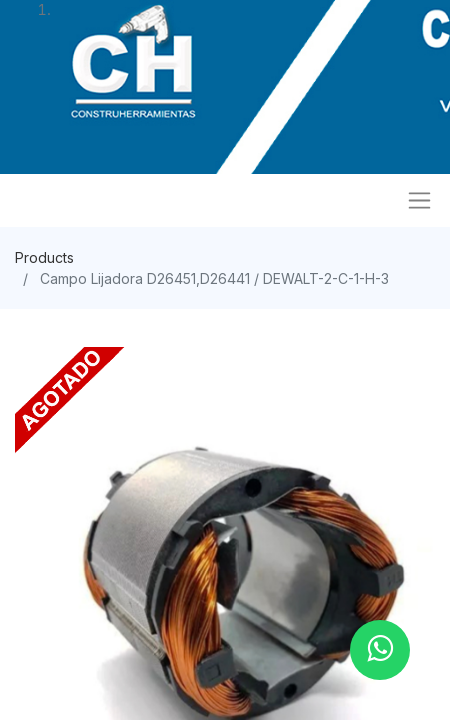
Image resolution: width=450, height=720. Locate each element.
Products (44, 257)
